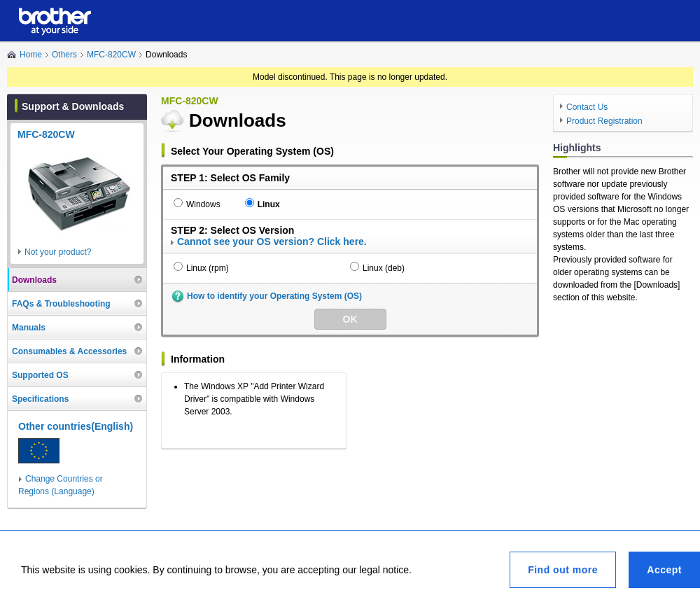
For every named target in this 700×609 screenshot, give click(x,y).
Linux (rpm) (208, 268)
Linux (269, 204)
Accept (664, 570)
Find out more (563, 570)
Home (31, 55)
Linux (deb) (384, 268)
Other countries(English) (76, 426)
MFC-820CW (111, 55)
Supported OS (40, 375)
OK (350, 319)
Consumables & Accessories (69, 351)
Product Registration (604, 121)
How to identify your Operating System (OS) (274, 296)
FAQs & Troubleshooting (61, 304)
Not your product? (58, 252)
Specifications (40, 399)
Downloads (34, 280)
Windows (203, 204)
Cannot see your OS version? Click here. (272, 241)
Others (64, 55)
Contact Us (587, 107)
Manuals (29, 328)
